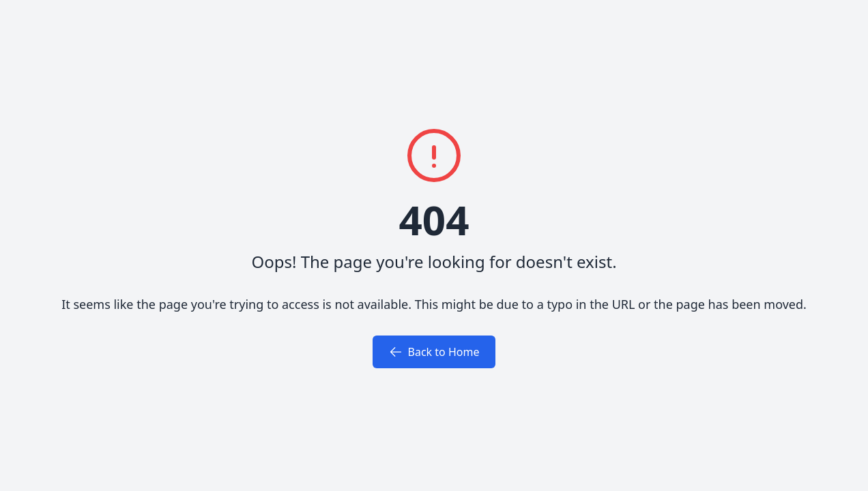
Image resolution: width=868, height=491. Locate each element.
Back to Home (434, 352)
